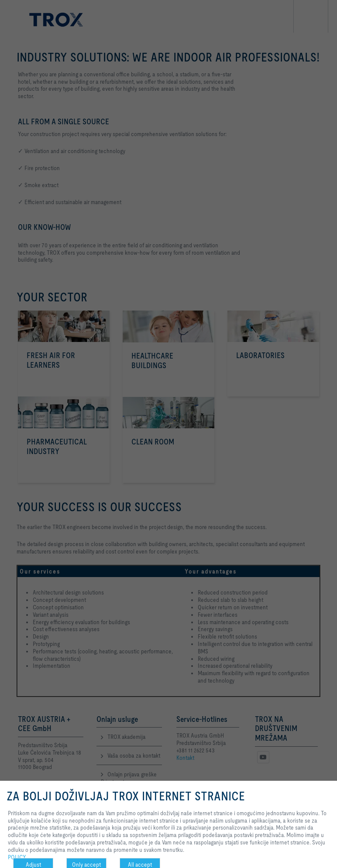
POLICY (17, 857)
